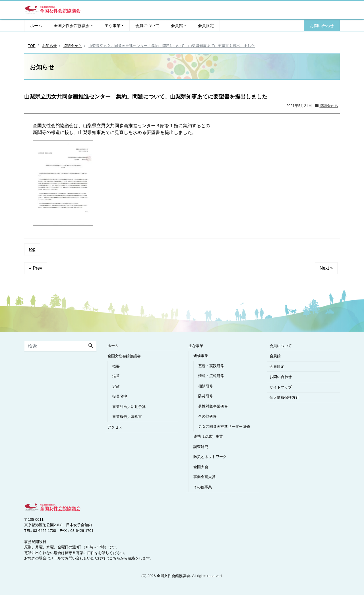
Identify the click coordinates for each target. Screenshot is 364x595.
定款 (116, 386)
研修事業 (201, 356)
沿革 (116, 376)
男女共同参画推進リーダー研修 (224, 426)
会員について (147, 25)
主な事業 (113, 25)
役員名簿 (120, 396)
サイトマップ (281, 387)
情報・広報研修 (211, 376)
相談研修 (206, 386)
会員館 (177, 25)
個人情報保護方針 (284, 397)
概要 (116, 366)
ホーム (36, 25)
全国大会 (201, 467)
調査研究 (201, 447)
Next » (326, 268)
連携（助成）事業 (208, 436)
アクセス (115, 427)
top (32, 249)
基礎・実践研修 (211, 366)
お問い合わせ (322, 25)
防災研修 (206, 396)
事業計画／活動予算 (129, 407)
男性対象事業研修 (213, 406)
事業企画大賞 (204, 477)
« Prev (36, 268)
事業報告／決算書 (127, 417)
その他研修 (207, 416)
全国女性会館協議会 (72, 25)
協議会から (329, 106)
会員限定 (206, 25)
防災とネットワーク (210, 457)
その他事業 (203, 487)
